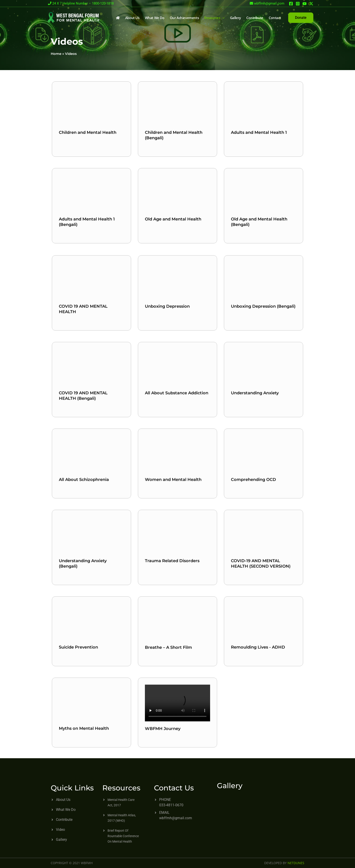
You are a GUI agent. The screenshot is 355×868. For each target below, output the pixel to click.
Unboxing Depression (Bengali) (263, 391)
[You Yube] (305, 4)
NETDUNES (296, 863)
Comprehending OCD (253, 559)
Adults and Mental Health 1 (259, 132)
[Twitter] (311, 4)
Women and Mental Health (173, 559)
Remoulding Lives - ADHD (258, 727)
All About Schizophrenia (84, 559)
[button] (301, 18)
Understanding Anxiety (255, 478)
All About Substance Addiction (177, 478)
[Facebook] (291, 4)
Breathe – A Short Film (168, 727)
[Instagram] (298, 4)
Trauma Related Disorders (172, 645)
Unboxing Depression (167, 391)
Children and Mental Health (88, 132)
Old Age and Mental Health (173, 219)
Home (56, 54)
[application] (222, 18)
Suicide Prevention (78, 727)
